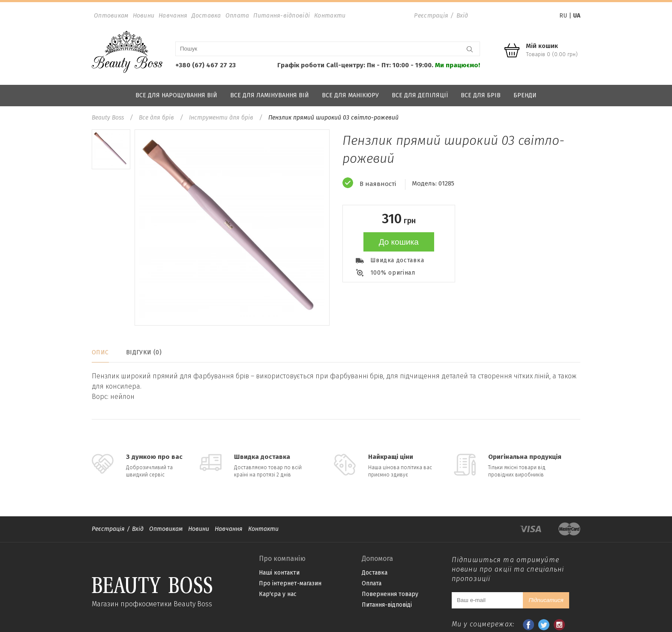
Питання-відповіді (282, 16)
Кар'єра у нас (278, 594)
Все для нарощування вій (176, 95)
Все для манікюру (350, 95)
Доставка (206, 16)
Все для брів (481, 95)
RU (563, 16)
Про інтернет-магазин (290, 583)
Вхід (462, 16)
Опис (100, 352)
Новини (144, 16)
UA (577, 16)
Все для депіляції (420, 95)
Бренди (525, 95)
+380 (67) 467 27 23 (205, 65)
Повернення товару (390, 594)
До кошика (399, 242)
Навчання (173, 16)
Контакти (330, 16)
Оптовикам (111, 16)
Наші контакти (279, 573)
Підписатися (546, 600)
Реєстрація (431, 16)
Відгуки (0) (144, 352)
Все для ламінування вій (270, 95)
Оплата (237, 16)
